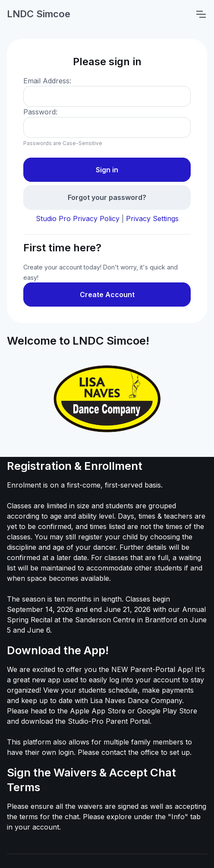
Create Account (107, 295)
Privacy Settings (152, 219)
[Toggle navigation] (201, 14)
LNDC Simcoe (39, 14)
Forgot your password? (107, 197)
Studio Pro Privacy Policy (78, 219)
